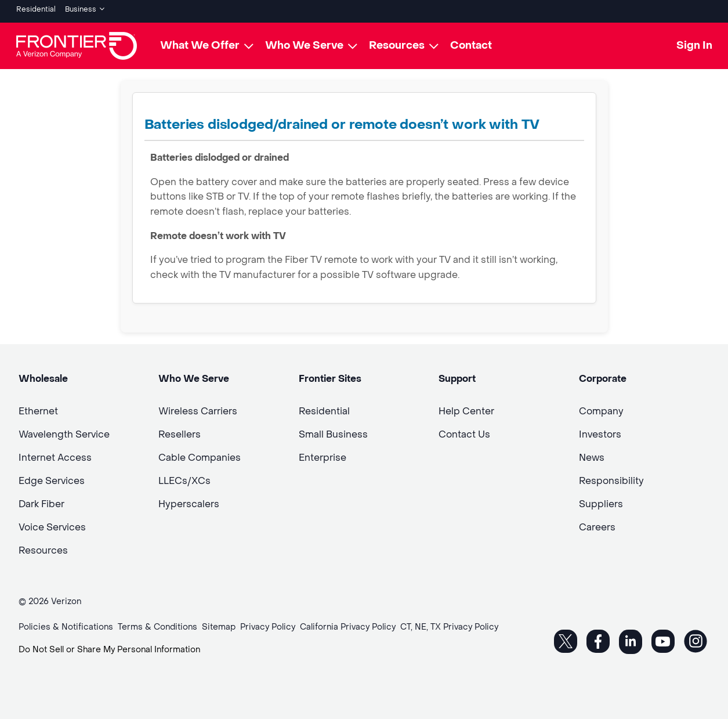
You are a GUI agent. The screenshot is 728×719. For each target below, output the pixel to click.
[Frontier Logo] (77, 42)
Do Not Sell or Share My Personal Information (109, 646)
